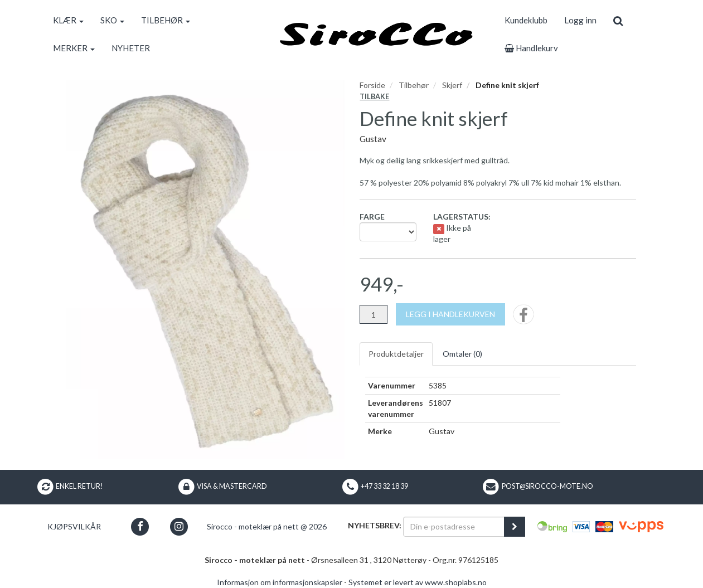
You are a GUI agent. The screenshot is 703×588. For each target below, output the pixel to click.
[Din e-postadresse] (454, 527)
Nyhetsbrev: (375, 525)
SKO (112, 20)
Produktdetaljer (396, 354)
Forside (372, 85)
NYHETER (131, 48)
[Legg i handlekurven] (450, 314)
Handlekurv (531, 48)
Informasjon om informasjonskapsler (280, 582)
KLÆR (68, 20)
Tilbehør (414, 85)
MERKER (74, 48)
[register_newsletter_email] (515, 527)
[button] (140, 526)
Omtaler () (462, 354)
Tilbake (374, 97)
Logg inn (580, 20)
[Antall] (374, 314)
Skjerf (452, 85)
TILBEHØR (166, 20)
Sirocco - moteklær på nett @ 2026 (267, 526)
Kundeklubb (526, 20)
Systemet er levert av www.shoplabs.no (418, 582)
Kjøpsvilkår (74, 526)
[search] (618, 20)
